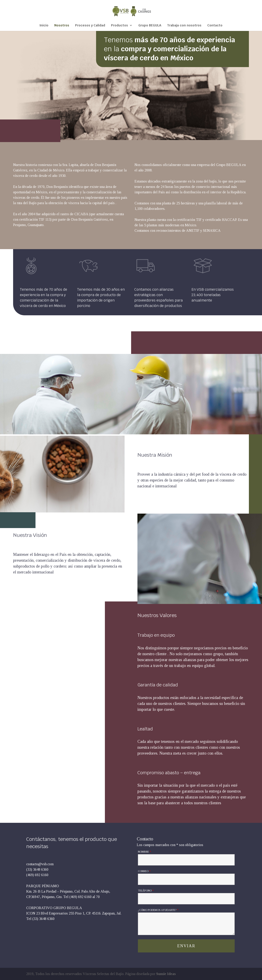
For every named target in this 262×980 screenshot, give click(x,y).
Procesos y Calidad (90, 26)
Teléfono (146, 891)
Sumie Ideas (166, 974)
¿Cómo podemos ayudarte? (158, 910)
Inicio (44, 26)
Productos (119, 26)
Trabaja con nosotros (184, 26)
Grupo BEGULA (150, 26)
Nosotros (62, 26)
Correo (144, 871)
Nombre (144, 852)
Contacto (215, 26)
